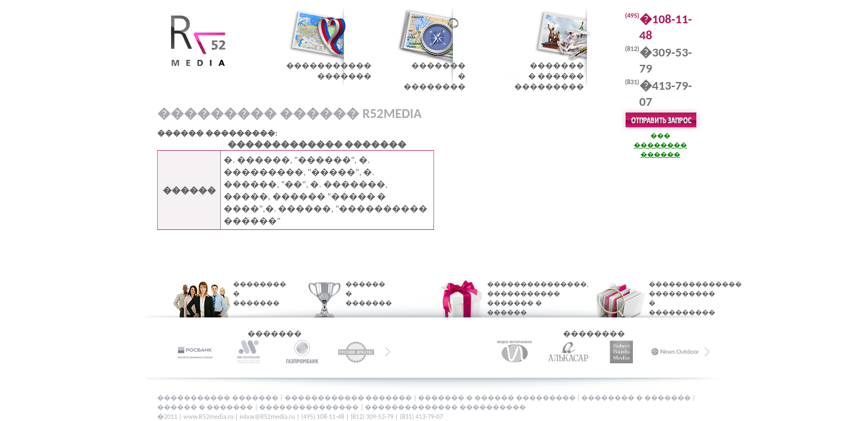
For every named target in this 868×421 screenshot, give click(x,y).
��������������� (310, 407)
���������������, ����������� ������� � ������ (524, 298)
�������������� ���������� (445, 407)
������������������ (329, 71)
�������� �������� (435, 76)
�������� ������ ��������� (549, 76)
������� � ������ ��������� (497, 398)
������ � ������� (361, 294)
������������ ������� (349, 398)
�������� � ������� (253, 294)
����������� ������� (218, 398)
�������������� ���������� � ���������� (676, 298)
